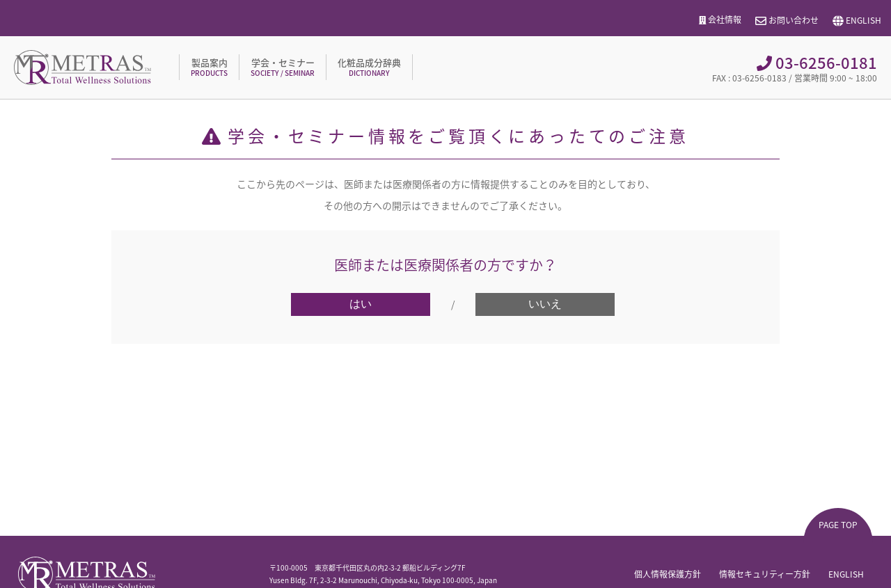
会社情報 (720, 20)
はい (361, 304)
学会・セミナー (283, 67)
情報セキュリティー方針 (765, 574)
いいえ (545, 304)
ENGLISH (857, 21)
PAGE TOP (838, 525)
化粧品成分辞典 (369, 67)
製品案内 (209, 67)
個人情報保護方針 (668, 574)
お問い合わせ (787, 21)
